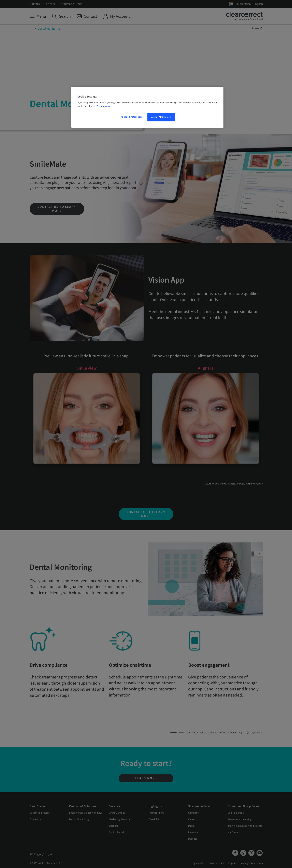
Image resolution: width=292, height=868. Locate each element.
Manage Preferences (132, 117)
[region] (147, 107)
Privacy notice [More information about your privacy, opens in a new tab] (104, 106)
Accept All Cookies (161, 117)
